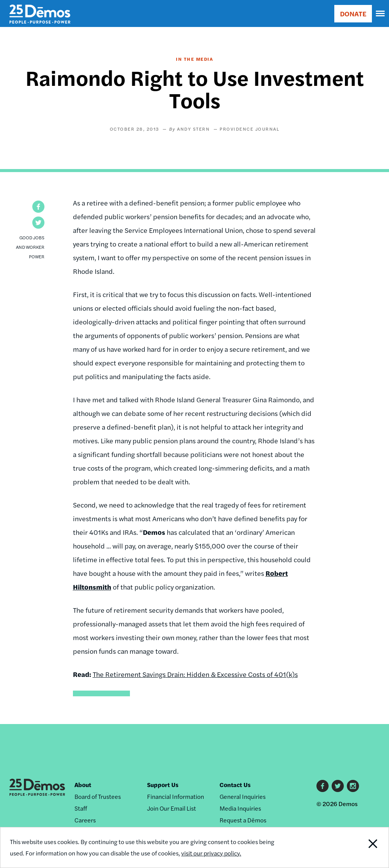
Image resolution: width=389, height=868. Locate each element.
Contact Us (235, 785)
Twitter (338, 786)
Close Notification (352, 847)
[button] (38, 207)
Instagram (353, 786)
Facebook (323, 786)
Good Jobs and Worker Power (30, 247)
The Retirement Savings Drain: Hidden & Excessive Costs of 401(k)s (195, 674)
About (83, 785)
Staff (81, 808)
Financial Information (176, 796)
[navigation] (381, 14)
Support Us (163, 785)
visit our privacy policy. (211, 853)
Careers (85, 820)
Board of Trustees (98, 796)
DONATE (353, 13)
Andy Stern (193, 129)
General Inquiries (243, 796)
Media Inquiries (240, 808)
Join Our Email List (172, 808)
